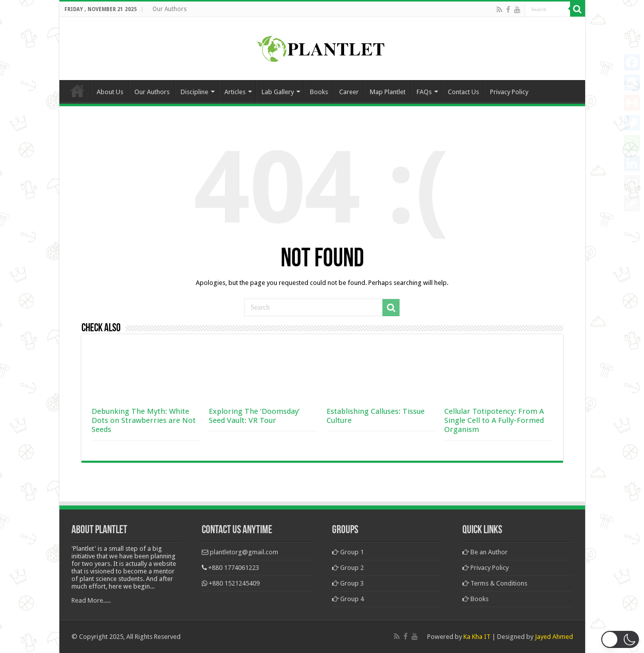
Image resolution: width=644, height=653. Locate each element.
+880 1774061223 (234, 568)
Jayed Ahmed (554, 637)
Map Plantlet (388, 92)
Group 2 (348, 568)
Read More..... (91, 600)
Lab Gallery (278, 92)
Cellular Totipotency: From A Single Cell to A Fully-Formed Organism (494, 420)
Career (349, 92)
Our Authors (170, 9)
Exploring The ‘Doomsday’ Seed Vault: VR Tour (254, 416)
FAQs (424, 92)
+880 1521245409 (234, 583)
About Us (110, 92)
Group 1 (348, 552)
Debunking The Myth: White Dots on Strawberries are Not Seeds (144, 420)
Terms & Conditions (495, 583)
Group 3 (348, 583)
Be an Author (485, 552)
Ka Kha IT (477, 637)
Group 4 (348, 599)
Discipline (194, 92)
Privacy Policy (509, 92)
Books (319, 92)
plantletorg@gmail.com (244, 552)
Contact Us (463, 92)
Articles (235, 92)
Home (77, 91)
